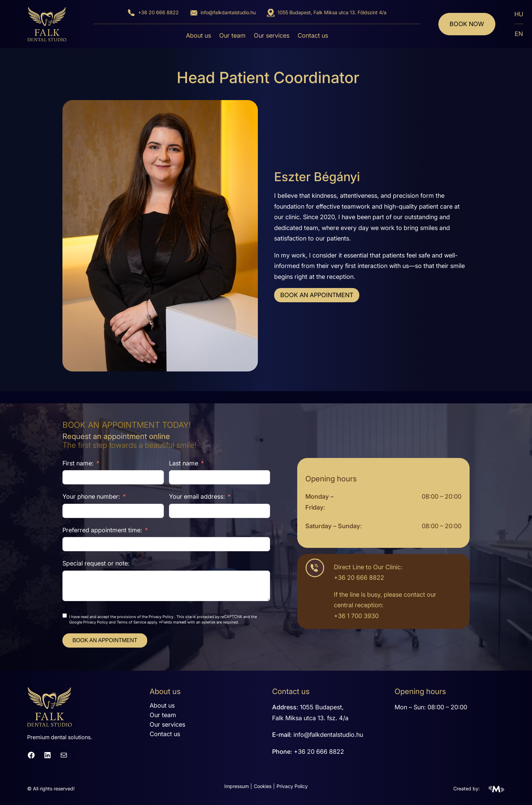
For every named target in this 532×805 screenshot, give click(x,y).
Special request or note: (96, 563)
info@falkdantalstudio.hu (228, 12)
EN (519, 34)
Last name (184, 463)
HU (519, 14)
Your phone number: (91, 496)
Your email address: (197, 496)
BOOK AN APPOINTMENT (317, 295)
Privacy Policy (161, 617)
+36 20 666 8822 (158, 12)
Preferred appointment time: (102, 530)
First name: (78, 463)
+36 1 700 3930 (356, 616)
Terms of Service (131, 622)
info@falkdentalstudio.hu (328, 735)
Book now (467, 24)
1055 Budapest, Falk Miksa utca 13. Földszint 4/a (332, 12)
